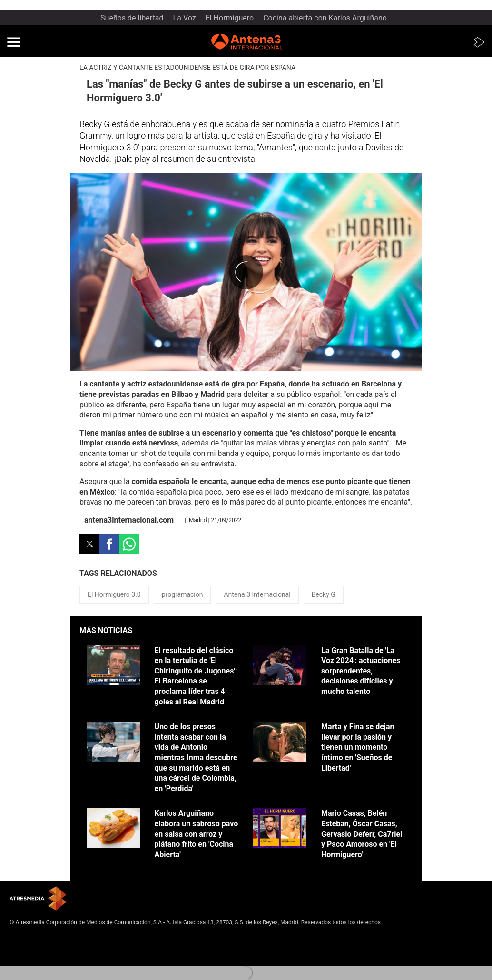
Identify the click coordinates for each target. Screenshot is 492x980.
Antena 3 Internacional (257, 594)
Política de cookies (34, 953)
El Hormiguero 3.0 (114, 594)
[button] (14, 42)
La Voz (185, 18)
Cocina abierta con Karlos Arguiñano (325, 18)
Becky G (324, 594)
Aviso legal (24, 937)
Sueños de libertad (132, 18)
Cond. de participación (38, 960)
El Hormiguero (230, 18)
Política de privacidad (37, 945)
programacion (182, 594)
